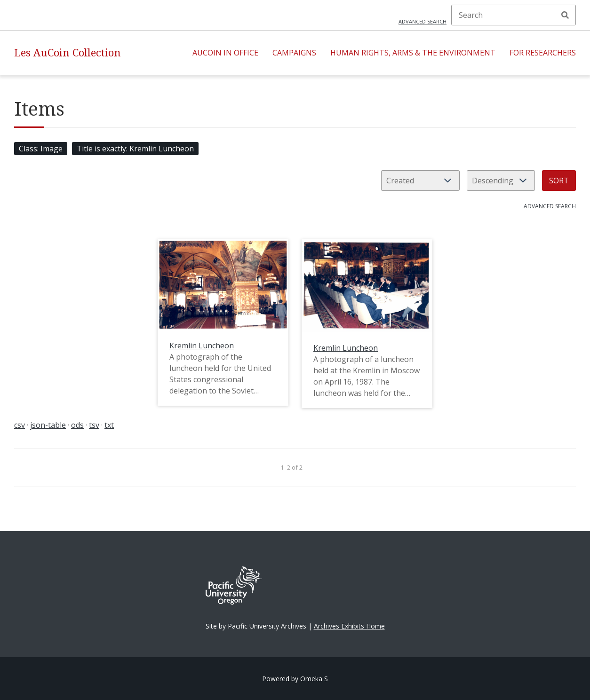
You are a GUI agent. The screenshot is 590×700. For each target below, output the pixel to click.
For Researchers (543, 53)
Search (565, 15)
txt (109, 425)
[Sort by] (420, 181)
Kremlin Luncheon (202, 346)
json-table (48, 425)
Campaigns (294, 53)
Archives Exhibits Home (349, 626)
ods (77, 425)
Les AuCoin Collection (68, 52)
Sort (559, 181)
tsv (94, 425)
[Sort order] (501, 181)
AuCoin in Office (225, 53)
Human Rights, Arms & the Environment (413, 53)
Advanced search (423, 21)
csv (20, 425)
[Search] (514, 15)
